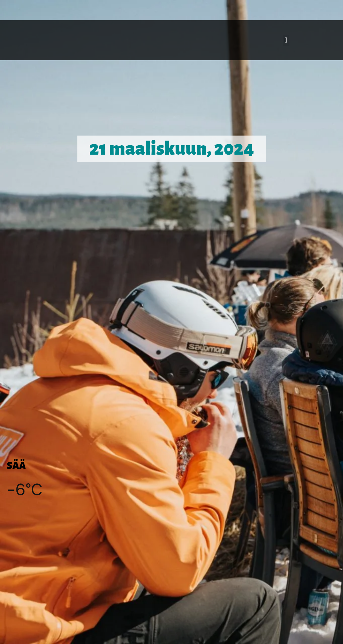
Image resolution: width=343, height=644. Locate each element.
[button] (286, 40)
